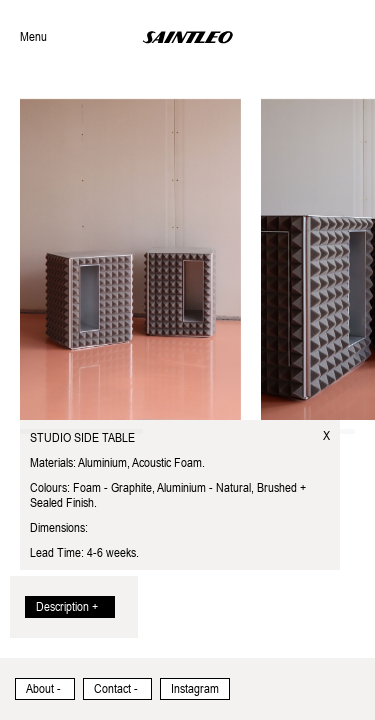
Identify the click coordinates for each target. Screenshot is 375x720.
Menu (33, 36)
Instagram (195, 689)
